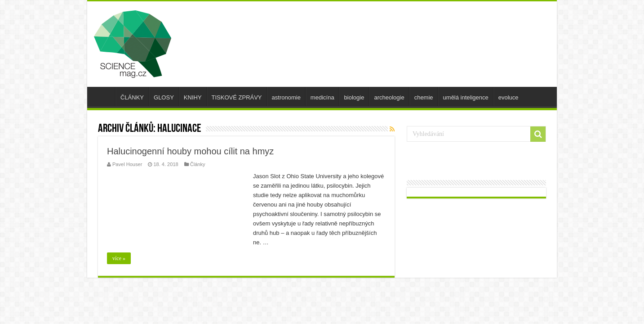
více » (119, 258)
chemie (424, 97)
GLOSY (164, 97)
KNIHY (193, 97)
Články (198, 164)
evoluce (509, 97)
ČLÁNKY (132, 97)
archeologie (389, 97)
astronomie (286, 97)
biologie (354, 97)
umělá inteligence (466, 97)
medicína (322, 97)
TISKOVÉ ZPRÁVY (237, 97)
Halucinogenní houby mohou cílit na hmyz (190, 151)
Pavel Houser (127, 164)
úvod (103, 96)
